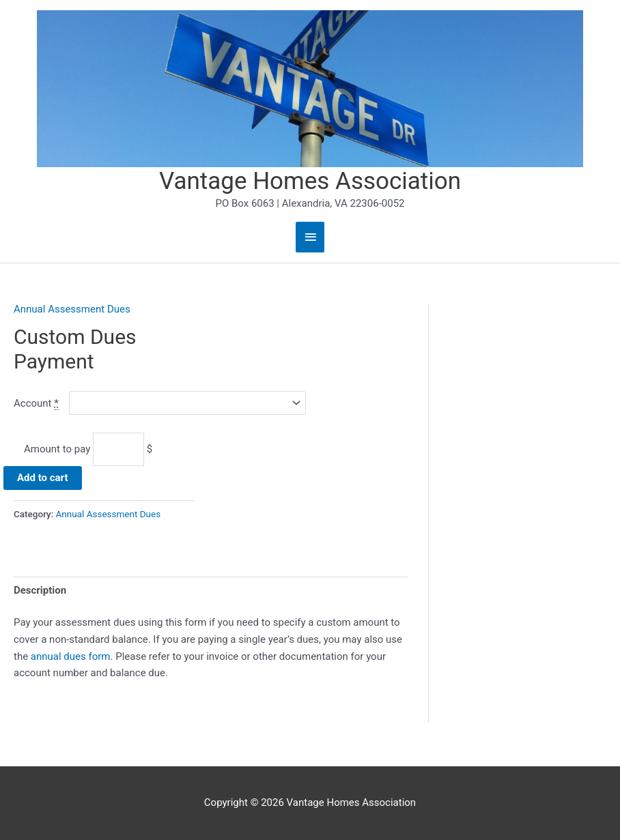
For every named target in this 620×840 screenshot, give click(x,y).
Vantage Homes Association (310, 181)
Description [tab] (40, 590)
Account (36, 404)
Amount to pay (57, 449)
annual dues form (71, 656)
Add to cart (43, 478)
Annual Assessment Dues (72, 309)
